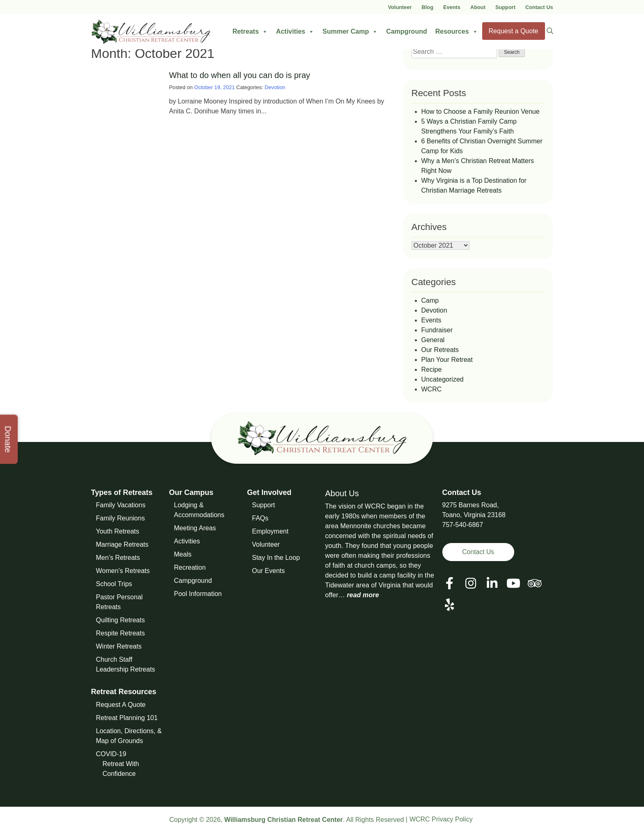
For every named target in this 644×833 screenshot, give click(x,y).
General (433, 340)
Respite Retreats (121, 633)
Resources (457, 32)
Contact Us (539, 7)
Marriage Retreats (122, 544)
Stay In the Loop (276, 558)
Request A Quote (121, 705)
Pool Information (198, 594)
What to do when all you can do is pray (240, 75)
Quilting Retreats (121, 620)
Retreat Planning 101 (127, 718)
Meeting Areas (195, 528)
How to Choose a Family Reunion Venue (481, 112)
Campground (407, 31)
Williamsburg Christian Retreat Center (284, 820)
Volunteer (400, 7)
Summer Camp (350, 32)
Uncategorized (443, 379)
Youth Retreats (118, 531)
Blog (428, 7)
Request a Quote (514, 31)
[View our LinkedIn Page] (492, 583)
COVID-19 (111, 754)
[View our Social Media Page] (471, 583)
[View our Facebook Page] (450, 583)
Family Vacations (121, 505)
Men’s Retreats (118, 558)
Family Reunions (121, 518)
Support (505, 7)
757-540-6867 (463, 525)
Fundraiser (437, 330)
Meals (183, 554)
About (478, 7)
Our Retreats (440, 350)
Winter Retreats (119, 646)
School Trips (114, 584)
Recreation (190, 567)
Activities (295, 32)
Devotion (275, 87)
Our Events (269, 571)
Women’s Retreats (123, 571)
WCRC (432, 389)
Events (452, 7)
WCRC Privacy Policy (441, 819)
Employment (270, 531)
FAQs (260, 518)
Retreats (250, 32)
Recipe (432, 369)
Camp (430, 300)
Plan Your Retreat (447, 360)
